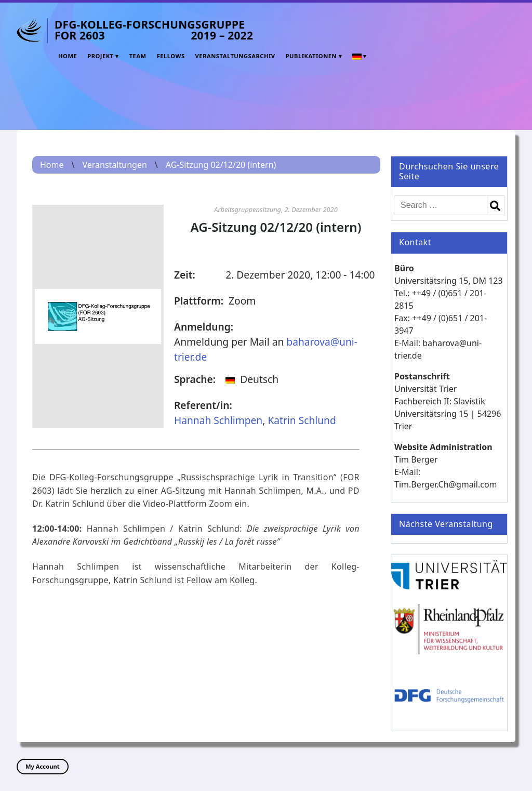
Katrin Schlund (302, 420)
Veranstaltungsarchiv (235, 56)
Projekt (101, 56)
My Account (43, 766)
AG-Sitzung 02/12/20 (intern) (221, 165)
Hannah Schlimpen (218, 420)
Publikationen (311, 56)
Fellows (171, 56)
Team (138, 56)
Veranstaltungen (114, 165)
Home (68, 56)
